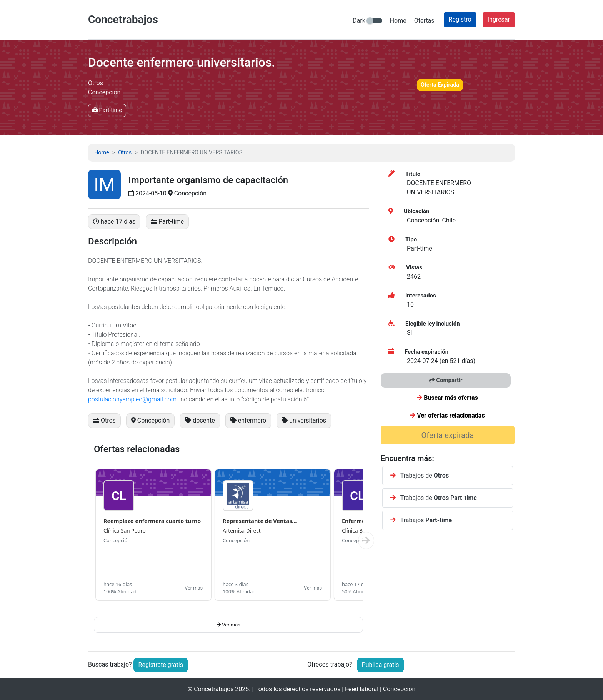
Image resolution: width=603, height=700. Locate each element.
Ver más (194, 588)
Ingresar (499, 19)
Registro (460, 19)
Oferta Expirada (440, 85)
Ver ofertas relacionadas (447, 415)
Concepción (117, 540)
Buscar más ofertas (447, 398)
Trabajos (421, 520)
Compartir (446, 380)
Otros (125, 153)
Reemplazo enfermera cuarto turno (152, 521)
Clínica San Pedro (125, 530)
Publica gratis (381, 665)
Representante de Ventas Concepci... (257, 521)
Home (398, 21)
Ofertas (424, 21)
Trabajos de (420, 475)
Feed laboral (362, 689)
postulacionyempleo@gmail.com (132, 399)
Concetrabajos (214, 689)
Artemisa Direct (242, 530)
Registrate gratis (161, 665)
